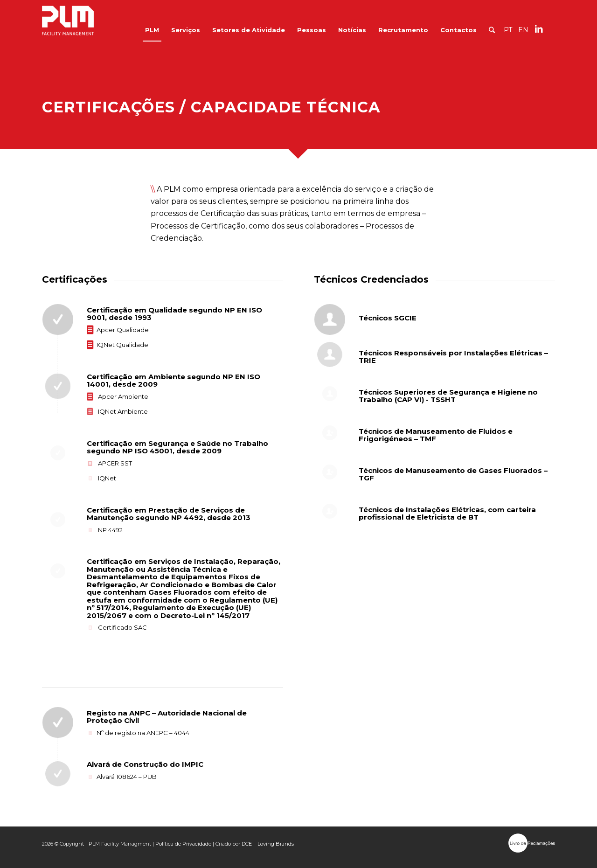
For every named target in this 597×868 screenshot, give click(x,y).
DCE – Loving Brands (268, 844)
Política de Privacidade (183, 844)
